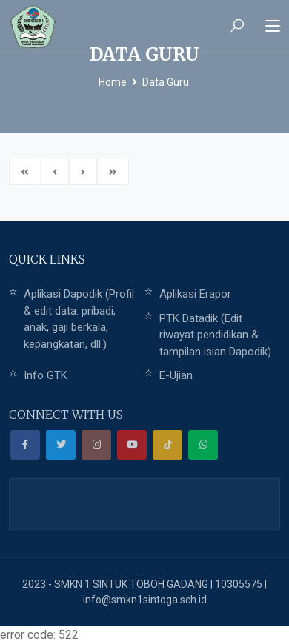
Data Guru (166, 82)
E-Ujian (176, 375)
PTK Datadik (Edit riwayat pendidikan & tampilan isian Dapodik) (215, 335)
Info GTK (46, 375)
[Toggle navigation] (273, 27)
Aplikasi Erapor (195, 294)
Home (113, 82)
